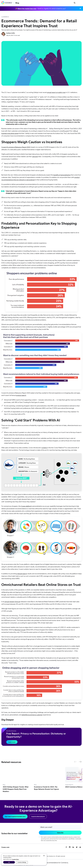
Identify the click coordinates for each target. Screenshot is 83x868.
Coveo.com (5, 847)
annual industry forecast (12, 601)
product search (21, 395)
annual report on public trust (56, 92)
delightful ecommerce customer (32, 715)
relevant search (22, 574)
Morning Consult (20, 630)
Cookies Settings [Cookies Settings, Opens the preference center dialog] (22, 862)
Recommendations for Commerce (57, 862)
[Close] (44, 856)
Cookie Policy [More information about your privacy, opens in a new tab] (15, 859)
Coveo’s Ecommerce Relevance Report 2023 (16, 147)
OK (9, 862)
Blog (17, 3)
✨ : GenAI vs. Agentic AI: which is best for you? (40, 8)
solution (45, 448)
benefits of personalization (62, 175)
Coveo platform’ (26, 506)
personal (35, 156)
